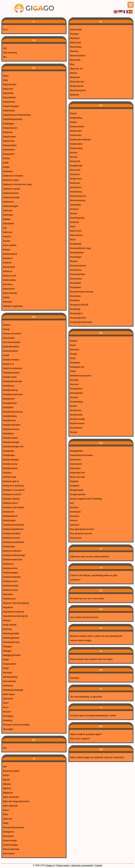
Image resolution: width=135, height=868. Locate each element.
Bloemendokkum (78, 56)
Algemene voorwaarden (82, 865)
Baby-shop (8, 89)
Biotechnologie (10, 841)
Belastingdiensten (11, 642)
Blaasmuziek (76, 30)
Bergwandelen (10, 664)
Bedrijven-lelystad (11, 499)
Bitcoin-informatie (11, 849)
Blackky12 (75, 38)
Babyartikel (8, 93)
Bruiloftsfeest (76, 428)
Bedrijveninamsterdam (13, 525)
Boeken (74, 122)
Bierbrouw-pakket (11, 771)
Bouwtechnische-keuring (82, 292)
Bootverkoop (76, 192)
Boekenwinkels (77, 127)
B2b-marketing (10, 53)
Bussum (74, 520)
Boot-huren (75, 170)
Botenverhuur (76, 235)
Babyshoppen (9, 137)
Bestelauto (8, 686)
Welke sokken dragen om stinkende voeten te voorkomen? (97, 757)
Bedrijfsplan (9, 434)
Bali (5, 228)
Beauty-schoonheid (12, 334)
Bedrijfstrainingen (11, 442)
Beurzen (7, 712)
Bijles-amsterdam (11, 797)
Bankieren (8, 258)
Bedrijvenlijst (9, 547)
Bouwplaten (76, 287)
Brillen (73, 371)
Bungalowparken (78, 494)
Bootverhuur (76, 187)
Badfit (6, 163)
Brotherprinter (77, 393)
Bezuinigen (8, 729)
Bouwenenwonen (78, 266)
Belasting (7, 629)
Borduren (74, 209)
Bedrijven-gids (10, 477)
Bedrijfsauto (9, 386)
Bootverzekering (78, 200)
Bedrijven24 (9, 512)
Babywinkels (9, 150)
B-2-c (6, 30)
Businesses (76, 512)
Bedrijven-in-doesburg (13, 486)
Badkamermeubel (11, 197)
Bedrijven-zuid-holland (13, 507)
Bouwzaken (76, 296)
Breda (73, 358)
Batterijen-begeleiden (13, 306)
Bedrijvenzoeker (11, 590)
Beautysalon (9, 338)
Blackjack (75, 34)
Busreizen (75, 516)
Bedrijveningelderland (13, 529)
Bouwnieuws (76, 279)
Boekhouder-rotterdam (81, 140)
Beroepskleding (10, 677)
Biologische (8, 832)
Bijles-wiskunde (10, 806)
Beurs (6, 707)
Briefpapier (75, 363)
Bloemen (74, 51)
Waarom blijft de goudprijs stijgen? (86, 734)
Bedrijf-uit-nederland (13, 368)
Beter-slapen (9, 694)
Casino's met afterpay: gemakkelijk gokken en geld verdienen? (94, 578)
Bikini (6, 814)
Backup (7, 158)
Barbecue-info (10, 276)
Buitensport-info (78, 473)
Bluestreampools (78, 90)
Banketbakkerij (10, 254)
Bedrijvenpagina (11, 573)
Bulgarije (74, 481)
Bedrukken (8, 594)
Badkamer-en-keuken (13, 176)
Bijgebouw (8, 793)
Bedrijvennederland (12, 551)
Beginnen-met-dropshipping (16, 603)
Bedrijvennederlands (13, 560)
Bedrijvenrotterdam (12, 577)
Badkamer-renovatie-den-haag (17, 184)
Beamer (7, 325)
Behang (7, 620)
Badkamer (8, 171)
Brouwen (74, 397)
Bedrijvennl (8, 564)
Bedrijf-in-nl (8, 364)
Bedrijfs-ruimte (10, 377)
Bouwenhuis (76, 270)
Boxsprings (75, 309)
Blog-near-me (77, 69)
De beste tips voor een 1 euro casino (87, 599)
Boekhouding (76, 148)
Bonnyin (74, 157)
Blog (72, 64)
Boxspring (75, 300)
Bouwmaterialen (78, 274)
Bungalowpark (77, 490)
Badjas (6, 167)
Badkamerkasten (11, 193)
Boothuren (75, 174)
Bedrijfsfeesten (10, 403)
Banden (7, 241)
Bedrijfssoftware (11, 438)
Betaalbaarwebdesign (13, 690)
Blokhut (74, 73)
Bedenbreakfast (10, 351)
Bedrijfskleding (10, 416)
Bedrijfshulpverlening (13, 412)
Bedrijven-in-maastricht (14, 490)
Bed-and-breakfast (12, 342)
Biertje (6, 775)
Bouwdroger (76, 257)
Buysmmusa (76, 538)
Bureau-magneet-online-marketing (86, 499)
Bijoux (6, 810)
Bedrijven (7, 473)
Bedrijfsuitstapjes (11, 460)
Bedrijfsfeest (9, 399)
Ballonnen (8, 232)
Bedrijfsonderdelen (12, 425)
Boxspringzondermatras (81, 322)
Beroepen (8, 673)
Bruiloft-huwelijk (78, 419)
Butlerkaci (75, 525)
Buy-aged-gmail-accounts (82, 529)
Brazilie (74, 354)
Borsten (74, 213)
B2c (5, 57)
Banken (7, 250)
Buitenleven (76, 460)
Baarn (6, 76)
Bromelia (74, 380)
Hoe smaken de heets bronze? (84, 617)
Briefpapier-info (77, 367)
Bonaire (74, 153)
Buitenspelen (76, 464)
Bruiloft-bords (76, 415)
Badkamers (8, 202)
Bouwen (74, 261)
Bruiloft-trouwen (78, 423)
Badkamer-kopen (11, 180)
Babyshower (9, 141)
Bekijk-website (10, 625)
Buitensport (76, 468)
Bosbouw (74, 222)
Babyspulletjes (10, 145)
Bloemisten (75, 60)
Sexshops (75, 678)
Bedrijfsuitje (9, 451)
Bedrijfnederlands (11, 373)
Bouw (73, 240)
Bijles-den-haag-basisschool (16, 801)
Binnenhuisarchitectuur (14, 827)
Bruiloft (73, 406)
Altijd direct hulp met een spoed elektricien (90, 557)
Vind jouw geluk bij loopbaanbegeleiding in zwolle (93, 716)
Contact (99, 865)
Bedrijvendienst (10, 516)
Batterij (6, 297)
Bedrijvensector (10, 581)
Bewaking (8, 720)
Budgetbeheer (77, 451)
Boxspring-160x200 (79, 305)
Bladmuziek (76, 43)
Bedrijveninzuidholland (14, 542)
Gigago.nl (50, 865)
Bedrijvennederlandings (14, 555)
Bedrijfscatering (10, 390)
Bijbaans (7, 784)
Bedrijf (6, 355)
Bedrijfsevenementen (13, 394)
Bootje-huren (76, 179)
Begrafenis (8, 607)
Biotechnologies (11, 845)
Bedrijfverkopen (10, 468)
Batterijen (8, 302)
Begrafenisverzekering (13, 612)
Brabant (74, 341)
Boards (74, 114)
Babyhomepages (11, 106)
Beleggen (8, 647)
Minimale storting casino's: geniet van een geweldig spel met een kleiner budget (96, 638)
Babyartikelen (9, 98)
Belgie (6, 660)
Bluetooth (75, 95)
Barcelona (8, 284)
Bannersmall (9, 267)
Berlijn (6, 668)
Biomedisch (9, 836)
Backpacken (9, 154)
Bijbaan (7, 780)
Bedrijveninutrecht (11, 538)
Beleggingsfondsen (12, 655)
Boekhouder (76, 135)
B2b (5, 48)
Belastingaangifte (11, 633)
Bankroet (7, 263)
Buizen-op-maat (78, 477)
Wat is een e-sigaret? (80, 739)
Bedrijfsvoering (10, 464)
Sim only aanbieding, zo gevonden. (86, 697)
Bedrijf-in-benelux (11, 360)
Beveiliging (8, 716)
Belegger (7, 651)
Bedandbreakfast (11, 347)
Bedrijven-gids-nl (11, 481)
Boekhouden (76, 131)
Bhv (5, 748)
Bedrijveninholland (12, 534)
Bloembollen (76, 47)
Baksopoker (9, 224)
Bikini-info (8, 819)
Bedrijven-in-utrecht (12, 494)
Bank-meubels (10, 245)
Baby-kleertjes (10, 84)
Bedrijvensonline (11, 586)
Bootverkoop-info (78, 196)
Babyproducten (10, 128)
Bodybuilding (76, 118)
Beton (6, 703)
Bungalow (75, 486)
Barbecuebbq (9, 280)
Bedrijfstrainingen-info (13, 447)
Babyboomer (9, 102)
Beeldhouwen (9, 599)
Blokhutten (75, 77)
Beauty (6, 329)
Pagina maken (63, 865)
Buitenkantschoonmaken (82, 455)
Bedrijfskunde (9, 421)
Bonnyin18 (75, 161)
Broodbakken (76, 389)
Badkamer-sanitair (12, 189)
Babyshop (8, 132)
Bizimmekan (9, 854)
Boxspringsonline (78, 318)
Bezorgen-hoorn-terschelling (16, 725)
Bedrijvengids (9, 520)
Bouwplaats (76, 283)
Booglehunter (76, 166)
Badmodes (8, 215)
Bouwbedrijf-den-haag (80, 248)
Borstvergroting (77, 218)
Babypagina (9, 124)
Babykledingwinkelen (13, 119)
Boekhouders (76, 144)
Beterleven (8, 699)
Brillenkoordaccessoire (81, 376)
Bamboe (7, 237)
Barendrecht (9, 289)
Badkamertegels (11, 206)
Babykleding (9, 111)
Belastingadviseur (11, 638)
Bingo (6, 823)
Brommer (74, 384)
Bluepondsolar (77, 86)
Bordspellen (76, 205)
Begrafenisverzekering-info (16, 616)
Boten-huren (76, 231)
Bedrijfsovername (11, 429)
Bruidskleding (76, 402)
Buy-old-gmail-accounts (81, 534)
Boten (73, 227)
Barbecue (8, 271)
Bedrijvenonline (10, 568)
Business (74, 507)
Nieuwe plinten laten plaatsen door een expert (91, 659)
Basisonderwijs (10, 293)
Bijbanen (7, 788)
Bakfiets (7, 219)
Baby (5, 80)
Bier (5, 767)
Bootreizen (75, 183)
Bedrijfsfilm (8, 407)
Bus (72, 503)
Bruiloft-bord (76, 410)
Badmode (8, 211)
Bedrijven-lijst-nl (11, 503)
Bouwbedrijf (76, 244)
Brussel (74, 432)
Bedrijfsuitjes (9, 455)
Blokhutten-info (77, 82)
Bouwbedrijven (77, 253)
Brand (73, 345)
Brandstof (75, 350)
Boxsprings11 (77, 313)
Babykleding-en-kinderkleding (17, 115)
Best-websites (10, 681)
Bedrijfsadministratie (13, 381)
